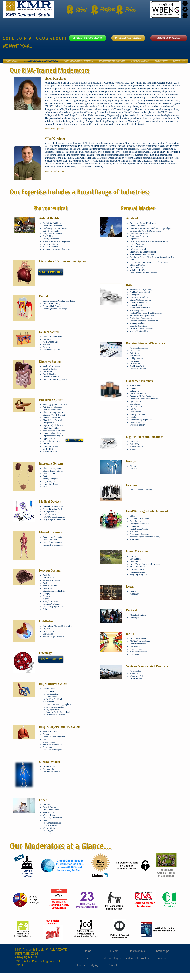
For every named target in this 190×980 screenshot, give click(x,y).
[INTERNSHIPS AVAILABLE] (128, 38)
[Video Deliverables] (137, 959)
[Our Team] (113, 951)
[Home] (88, 951)
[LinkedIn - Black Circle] (185, 15)
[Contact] (113, 966)
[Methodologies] (112, 959)
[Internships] (162, 951)
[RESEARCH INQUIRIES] (169, 38)
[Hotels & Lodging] (88, 966)
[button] (12, 61)
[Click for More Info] (51, 272)
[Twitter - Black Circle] (185, 9)
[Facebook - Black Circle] (185, 3)
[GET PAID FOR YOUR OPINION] (88, 38)
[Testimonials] (137, 951)
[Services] (88, 959)
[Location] (162, 959)
